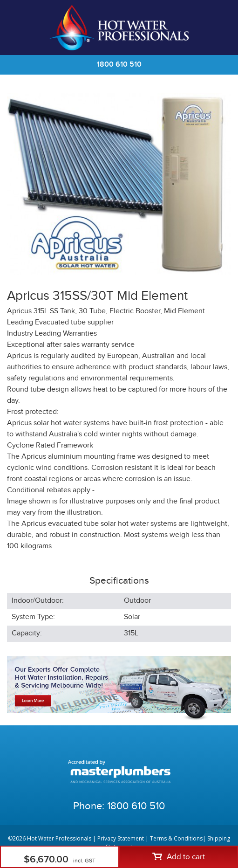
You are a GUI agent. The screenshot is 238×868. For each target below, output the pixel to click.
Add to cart (179, 857)
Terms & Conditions (176, 838)
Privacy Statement (121, 838)
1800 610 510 (119, 65)
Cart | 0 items (219, 28)
